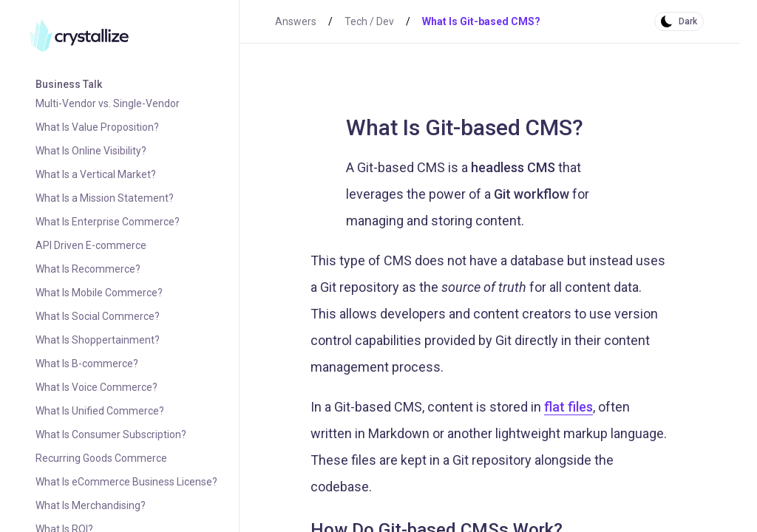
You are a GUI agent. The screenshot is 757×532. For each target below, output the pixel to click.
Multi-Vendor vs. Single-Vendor (108, 103)
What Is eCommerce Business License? (126, 482)
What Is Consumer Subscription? (111, 434)
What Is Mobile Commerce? (99, 293)
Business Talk (69, 84)
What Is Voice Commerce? (96, 387)
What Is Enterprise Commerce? (108, 222)
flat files (568, 407)
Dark (688, 21)
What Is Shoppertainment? (98, 340)
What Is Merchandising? (91, 505)
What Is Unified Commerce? (100, 411)
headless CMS (513, 167)
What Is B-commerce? (87, 364)
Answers (296, 21)
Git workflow (532, 194)
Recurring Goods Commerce (101, 458)
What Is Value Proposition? (97, 127)
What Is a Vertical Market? (96, 174)
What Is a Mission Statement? (105, 198)
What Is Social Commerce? (98, 316)
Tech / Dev (369, 21)
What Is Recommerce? (88, 269)
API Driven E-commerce (91, 245)
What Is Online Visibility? (91, 151)
